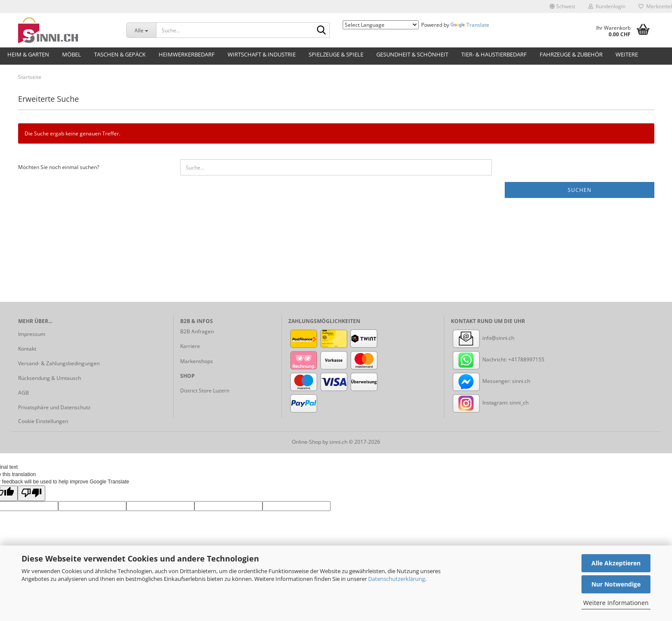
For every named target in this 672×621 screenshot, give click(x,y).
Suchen (580, 190)
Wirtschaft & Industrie (262, 54)
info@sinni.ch (483, 338)
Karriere (190, 346)
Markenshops (197, 361)
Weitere (627, 54)
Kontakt (27, 349)
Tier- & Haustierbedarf (494, 54)
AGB (23, 393)
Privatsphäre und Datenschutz (54, 407)
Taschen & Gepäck (120, 54)
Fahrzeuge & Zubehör (571, 54)
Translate (470, 25)
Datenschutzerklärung (397, 579)
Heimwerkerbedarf (187, 54)
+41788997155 (526, 359)
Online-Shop (306, 442)
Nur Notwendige (616, 584)
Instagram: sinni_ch (490, 403)
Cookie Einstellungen (43, 421)
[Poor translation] (31, 493)
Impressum (32, 334)
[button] (563, 6)
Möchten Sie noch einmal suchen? (59, 167)
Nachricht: (480, 359)
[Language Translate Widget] (381, 25)
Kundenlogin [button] (607, 6)
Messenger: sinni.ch (491, 381)
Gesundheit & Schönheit (412, 54)
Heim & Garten (28, 54)
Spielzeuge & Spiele (336, 54)
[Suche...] (141, 30)
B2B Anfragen (197, 331)
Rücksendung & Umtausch (50, 378)
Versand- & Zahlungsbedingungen (59, 363)
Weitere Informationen (616, 603)
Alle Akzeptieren (616, 563)
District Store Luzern (205, 390)
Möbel (72, 54)
